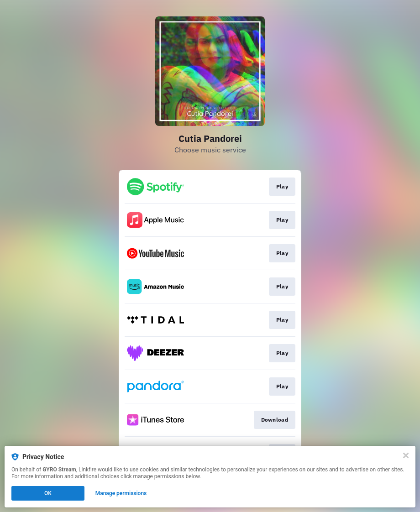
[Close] (406, 455)
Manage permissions (121, 493)
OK (48, 493)
